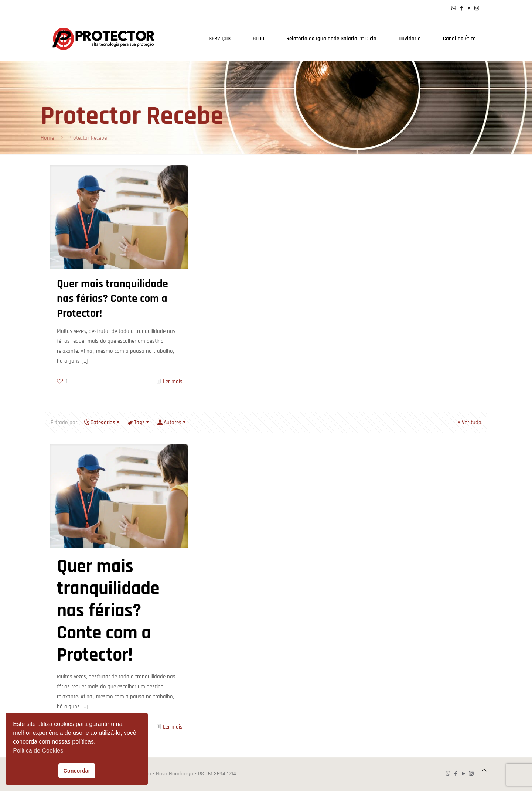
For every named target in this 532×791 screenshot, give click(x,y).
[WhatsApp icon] (453, 8)
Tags (139, 422)
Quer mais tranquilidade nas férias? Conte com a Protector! (112, 299)
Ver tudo (469, 422)
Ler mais (173, 381)
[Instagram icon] (477, 8)
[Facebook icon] (461, 8)
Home (47, 138)
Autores (172, 422)
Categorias (102, 422)
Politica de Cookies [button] (38, 751)
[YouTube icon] (469, 8)
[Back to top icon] (484, 770)
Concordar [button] (77, 771)
